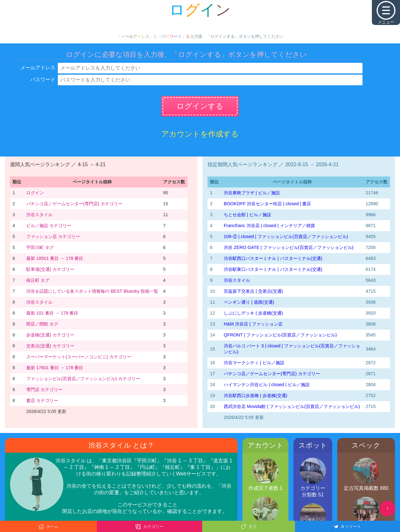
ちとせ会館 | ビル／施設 (247, 215)
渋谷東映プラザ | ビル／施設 (252, 193)
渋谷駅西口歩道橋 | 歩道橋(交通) (255, 395)
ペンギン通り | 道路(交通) (249, 302)
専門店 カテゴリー (44, 390)
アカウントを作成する (200, 134)
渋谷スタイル (39, 215)
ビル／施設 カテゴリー (49, 226)
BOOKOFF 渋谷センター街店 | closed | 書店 (267, 204)
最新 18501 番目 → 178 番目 (55, 258)
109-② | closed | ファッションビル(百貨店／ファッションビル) (286, 236)
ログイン (35, 193)
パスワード (43, 80)
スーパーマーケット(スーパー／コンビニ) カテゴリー (79, 357)
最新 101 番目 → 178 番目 (52, 313)
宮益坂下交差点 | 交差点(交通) (253, 291)
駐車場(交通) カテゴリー (50, 269)
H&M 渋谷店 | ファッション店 (253, 324)
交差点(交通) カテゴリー (50, 346)
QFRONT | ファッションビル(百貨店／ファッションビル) (280, 335)
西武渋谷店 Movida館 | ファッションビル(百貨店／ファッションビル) (292, 406)
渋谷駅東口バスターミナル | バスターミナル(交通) (273, 269)
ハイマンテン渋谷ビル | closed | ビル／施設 (267, 385)
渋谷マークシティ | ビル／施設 (254, 363)
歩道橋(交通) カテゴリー (50, 335)
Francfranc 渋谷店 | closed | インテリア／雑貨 (269, 226)
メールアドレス (38, 68)
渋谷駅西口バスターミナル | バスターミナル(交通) (273, 258)
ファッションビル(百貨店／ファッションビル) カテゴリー (83, 379)
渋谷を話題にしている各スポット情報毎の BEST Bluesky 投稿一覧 (92, 291)
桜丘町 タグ (38, 280)
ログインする (200, 106)
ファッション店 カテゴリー (53, 236)
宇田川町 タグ (40, 247)
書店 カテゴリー (42, 400)
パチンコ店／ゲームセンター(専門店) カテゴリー (74, 204)
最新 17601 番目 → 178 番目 (55, 368)
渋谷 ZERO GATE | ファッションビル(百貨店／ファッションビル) (289, 247)
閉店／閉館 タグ (42, 324)
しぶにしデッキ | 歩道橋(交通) (253, 313)
